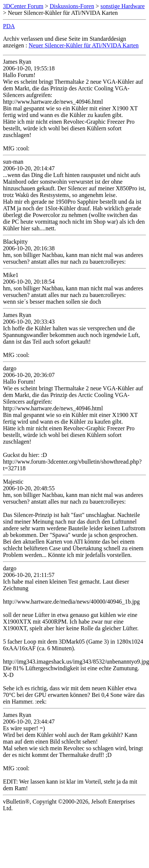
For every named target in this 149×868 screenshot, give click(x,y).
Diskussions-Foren (72, 6)
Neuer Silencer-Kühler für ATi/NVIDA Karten (84, 45)
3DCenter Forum (23, 6)
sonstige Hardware (123, 6)
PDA (9, 26)
